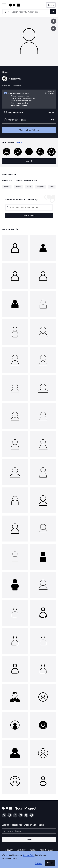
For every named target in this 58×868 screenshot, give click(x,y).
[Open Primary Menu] (4, 5)
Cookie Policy (29, 855)
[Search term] (30, 12)
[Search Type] (6, 12)
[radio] (29, 99)
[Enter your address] (29, 831)
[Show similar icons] (54, 28)
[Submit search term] (53, 12)
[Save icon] (54, 21)
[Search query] (29, 208)
